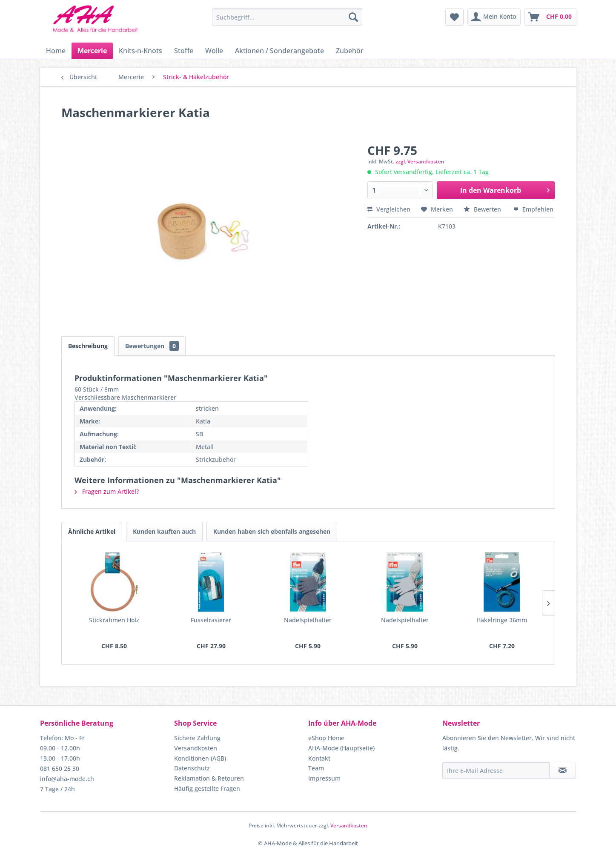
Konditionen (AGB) (200, 758)
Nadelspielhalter (308, 620)
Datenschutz (192, 768)
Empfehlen (533, 209)
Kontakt (319, 758)
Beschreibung (88, 346)
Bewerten (483, 209)
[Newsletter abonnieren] (563, 770)
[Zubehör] (350, 51)
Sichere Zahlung (197, 738)
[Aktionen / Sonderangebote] (279, 51)
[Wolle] (214, 51)
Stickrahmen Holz (114, 620)
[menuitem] (287, 17)
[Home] (56, 51)
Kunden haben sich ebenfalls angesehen (272, 531)
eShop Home (326, 738)
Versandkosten (196, 748)
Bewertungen (152, 346)
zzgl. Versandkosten (420, 162)
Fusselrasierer (211, 620)
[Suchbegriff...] (287, 17)
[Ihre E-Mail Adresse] (496, 770)
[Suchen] (353, 17)
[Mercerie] (92, 51)
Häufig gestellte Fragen (207, 788)
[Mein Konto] (494, 17)
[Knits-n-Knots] (140, 51)
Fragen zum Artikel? (107, 491)
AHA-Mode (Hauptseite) (341, 748)
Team (316, 768)
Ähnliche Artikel (92, 531)
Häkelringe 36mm (502, 620)
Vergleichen (389, 209)
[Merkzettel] (454, 17)
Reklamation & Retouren (209, 778)
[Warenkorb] (550, 17)
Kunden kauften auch (164, 531)
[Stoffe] (184, 51)
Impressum (324, 778)
